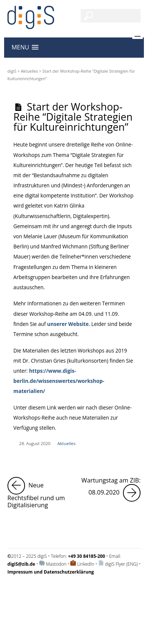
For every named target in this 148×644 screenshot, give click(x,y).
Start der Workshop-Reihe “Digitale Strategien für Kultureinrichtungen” (73, 117)
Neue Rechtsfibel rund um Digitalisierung (39, 493)
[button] (25, 47)
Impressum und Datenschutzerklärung (46, 591)
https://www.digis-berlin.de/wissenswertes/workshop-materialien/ (59, 381)
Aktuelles (30, 71)
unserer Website (68, 324)
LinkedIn (86, 564)
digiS (12, 71)
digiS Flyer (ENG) (121, 564)
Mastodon (56, 564)
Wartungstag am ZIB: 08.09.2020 (111, 489)
